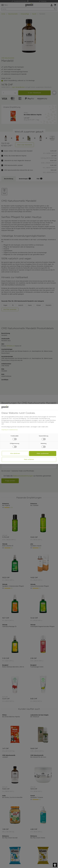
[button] (55, 865)
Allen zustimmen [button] (43, 453)
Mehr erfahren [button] (29, 459)
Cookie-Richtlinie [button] (50, 420)
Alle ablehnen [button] (15, 453)
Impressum (5, 430)
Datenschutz (14, 430)
